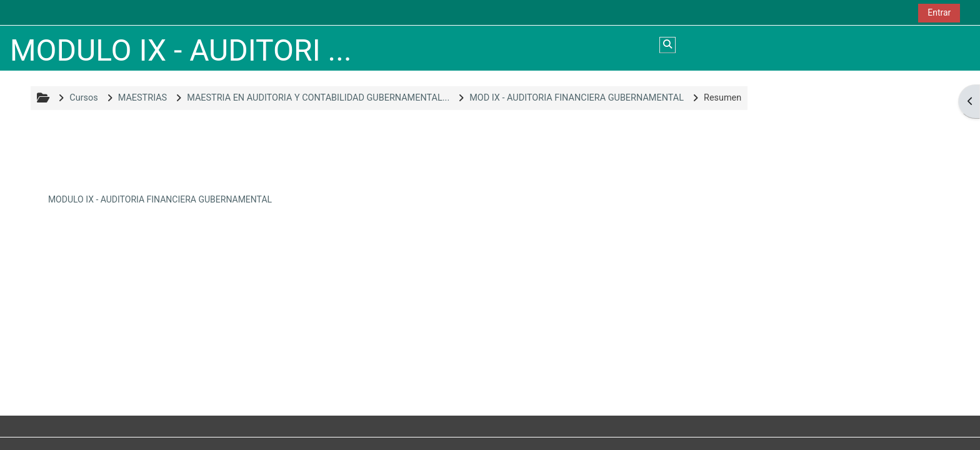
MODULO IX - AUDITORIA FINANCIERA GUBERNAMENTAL (160, 199)
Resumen (722, 98)
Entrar (939, 12)
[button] (667, 45)
